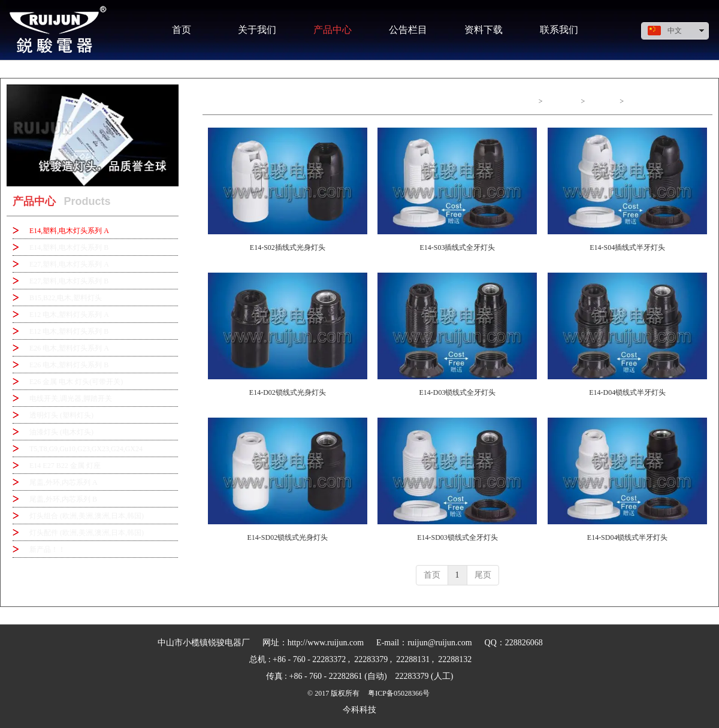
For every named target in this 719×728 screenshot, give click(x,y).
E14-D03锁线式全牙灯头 (457, 392)
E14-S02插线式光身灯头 (288, 247)
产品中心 (561, 101)
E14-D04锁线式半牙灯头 (627, 392)
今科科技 (359, 710)
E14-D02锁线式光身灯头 (288, 392)
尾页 (483, 575)
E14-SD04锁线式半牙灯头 (628, 537)
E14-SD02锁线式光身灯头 (287, 537)
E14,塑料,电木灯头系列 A (667, 101)
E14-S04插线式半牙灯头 (627, 247)
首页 (528, 101)
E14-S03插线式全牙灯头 (457, 247)
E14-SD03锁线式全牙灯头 (457, 537)
